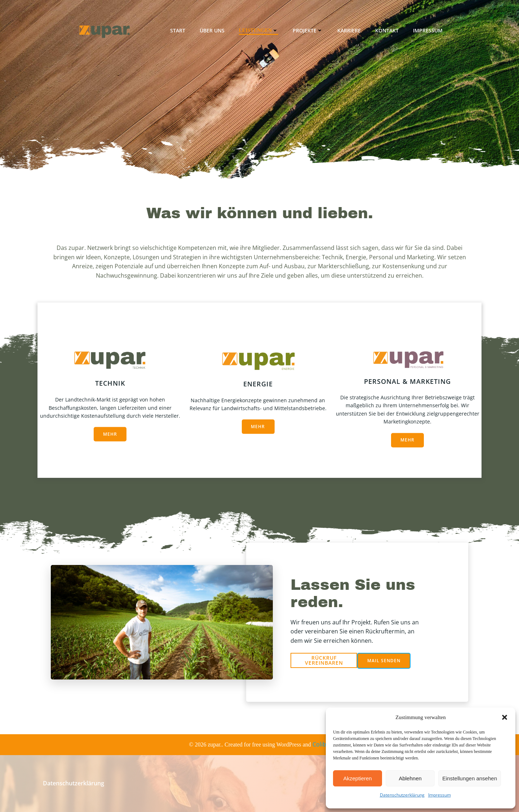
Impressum (440, 795)
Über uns (212, 30)
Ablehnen (410, 778)
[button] (505, 717)
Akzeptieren (357, 778)
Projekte (308, 30)
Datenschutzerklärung (402, 795)
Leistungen (259, 30)
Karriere (349, 30)
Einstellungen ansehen (470, 778)
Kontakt (387, 30)
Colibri (321, 744)
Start (178, 30)
